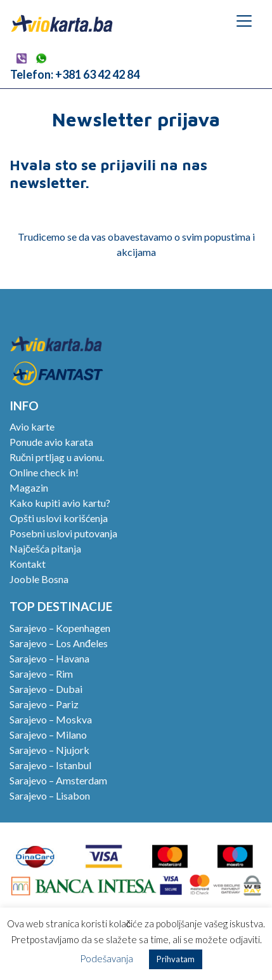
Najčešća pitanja (45, 548)
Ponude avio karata (51, 442)
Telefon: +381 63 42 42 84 (75, 74)
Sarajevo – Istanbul (50, 765)
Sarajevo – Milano (48, 735)
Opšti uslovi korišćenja (59, 518)
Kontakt (28, 564)
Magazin (29, 487)
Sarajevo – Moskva (51, 719)
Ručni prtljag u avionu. (57, 457)
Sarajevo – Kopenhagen (60, 628)
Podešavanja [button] (107, 958)
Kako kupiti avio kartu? (60, 503)
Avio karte (32, 426)
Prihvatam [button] (176, 959)
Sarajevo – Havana (49, 658)
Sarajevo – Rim (41, 674)
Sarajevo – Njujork (49, 750)
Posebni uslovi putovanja (63, 533)
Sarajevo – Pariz (44, 704)
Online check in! (44, 472)
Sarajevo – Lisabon (50, 795)
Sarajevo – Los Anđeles (59, 643)
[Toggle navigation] (244, 21)
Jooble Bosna (39, 579)
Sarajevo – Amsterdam (58, 780)
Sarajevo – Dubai (46, 689)
